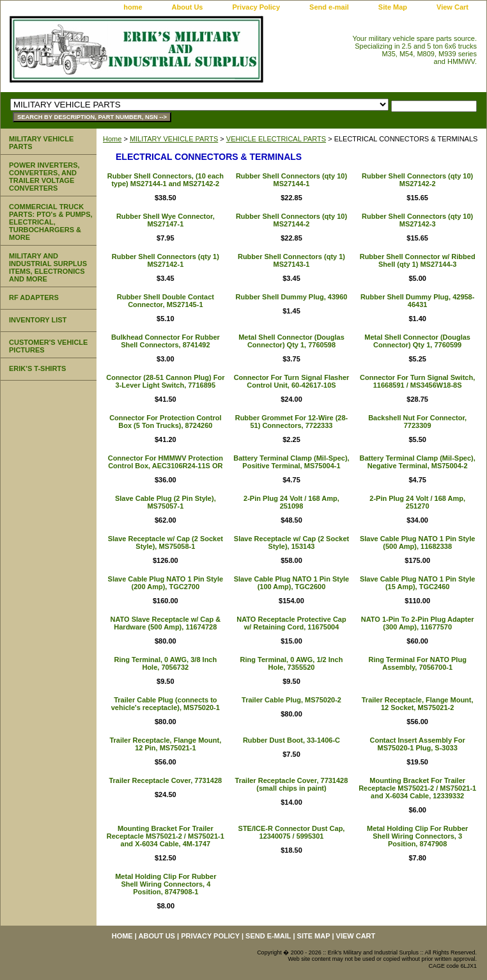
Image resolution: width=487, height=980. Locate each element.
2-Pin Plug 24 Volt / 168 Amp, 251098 (291, 502)
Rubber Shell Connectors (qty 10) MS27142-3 (417, 220)
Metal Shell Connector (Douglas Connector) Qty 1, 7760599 (417, 341)
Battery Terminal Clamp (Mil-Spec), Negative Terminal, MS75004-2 (417, 462)
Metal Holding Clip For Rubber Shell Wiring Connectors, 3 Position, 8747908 (417, 836)
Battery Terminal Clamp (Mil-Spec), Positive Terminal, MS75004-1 (291, 462)
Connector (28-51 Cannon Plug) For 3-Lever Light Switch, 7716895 (165, 381)
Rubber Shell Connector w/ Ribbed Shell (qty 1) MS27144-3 (418, 260)
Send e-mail (329, 7)
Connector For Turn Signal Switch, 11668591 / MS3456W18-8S (417, 381)
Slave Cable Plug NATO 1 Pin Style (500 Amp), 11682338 (418, 542)
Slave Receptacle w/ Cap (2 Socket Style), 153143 (291, 542)
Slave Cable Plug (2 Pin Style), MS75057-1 (166, 502)
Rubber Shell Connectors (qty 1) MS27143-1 (291, 260)
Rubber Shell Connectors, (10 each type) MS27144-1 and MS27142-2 (166, 180)
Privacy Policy (256, 7)
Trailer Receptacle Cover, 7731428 (165, 780)
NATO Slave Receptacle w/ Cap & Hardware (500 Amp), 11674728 (166, 623)
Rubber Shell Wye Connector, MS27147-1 (166, 220)
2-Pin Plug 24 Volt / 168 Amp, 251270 (417, 502)
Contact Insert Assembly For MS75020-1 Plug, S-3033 (417, 744)
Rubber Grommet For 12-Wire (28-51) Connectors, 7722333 (292, 422)
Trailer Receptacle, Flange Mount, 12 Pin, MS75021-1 (165, 744)
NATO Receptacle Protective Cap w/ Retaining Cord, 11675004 (291, 623)
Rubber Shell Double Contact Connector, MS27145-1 (166, 301)
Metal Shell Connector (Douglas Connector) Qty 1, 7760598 (291, 341)
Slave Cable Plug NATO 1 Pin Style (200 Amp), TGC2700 (166, 583)
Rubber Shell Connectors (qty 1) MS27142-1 (166, 260)
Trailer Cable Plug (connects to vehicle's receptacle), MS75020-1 (166, 704)
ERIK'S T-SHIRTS (37, 368)
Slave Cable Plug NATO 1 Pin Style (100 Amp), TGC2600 (292, 583)
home (133, 7)
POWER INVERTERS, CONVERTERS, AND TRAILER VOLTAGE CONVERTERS (44, 177)
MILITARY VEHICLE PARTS (174, 139)
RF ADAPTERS (34, 297)
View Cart (452, 7)
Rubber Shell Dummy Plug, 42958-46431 (418, 301)
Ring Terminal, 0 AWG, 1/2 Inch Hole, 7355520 (292, 663)
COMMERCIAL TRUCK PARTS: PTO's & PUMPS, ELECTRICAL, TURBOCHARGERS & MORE (51, 222)
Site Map (393, 7)
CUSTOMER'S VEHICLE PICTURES (48, 346)
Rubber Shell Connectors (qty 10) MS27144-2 (291, 220)
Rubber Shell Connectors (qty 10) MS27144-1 (291, 180)
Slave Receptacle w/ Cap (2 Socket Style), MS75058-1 (166, 542)
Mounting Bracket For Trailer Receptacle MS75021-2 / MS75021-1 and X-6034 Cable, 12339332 (417, 788)
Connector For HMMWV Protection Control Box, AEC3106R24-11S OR (166, 462)
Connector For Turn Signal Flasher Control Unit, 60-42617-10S (292, 381)
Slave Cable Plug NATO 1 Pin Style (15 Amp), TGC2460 (418, 583)
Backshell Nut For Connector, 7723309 (417, 422)
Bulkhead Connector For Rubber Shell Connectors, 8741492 (166, 341)
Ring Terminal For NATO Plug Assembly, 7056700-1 (417, 663)
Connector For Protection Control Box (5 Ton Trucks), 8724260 (165, 422)
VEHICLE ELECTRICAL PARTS (276, 139)
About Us (188, 7)
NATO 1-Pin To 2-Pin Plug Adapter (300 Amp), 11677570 (418, 623)
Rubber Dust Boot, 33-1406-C (291, 740)
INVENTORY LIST (38, 320)
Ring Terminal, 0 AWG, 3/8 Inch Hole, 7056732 (165, 663)
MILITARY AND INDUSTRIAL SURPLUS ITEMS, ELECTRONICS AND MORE (48, 267)
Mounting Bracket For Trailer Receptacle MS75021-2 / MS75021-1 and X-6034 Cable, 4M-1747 (166, 836)
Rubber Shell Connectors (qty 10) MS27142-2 (417, 180)
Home (112, 139)
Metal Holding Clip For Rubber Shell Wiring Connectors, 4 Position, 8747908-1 (166, 884)
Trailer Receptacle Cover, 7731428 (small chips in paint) (292, 784)
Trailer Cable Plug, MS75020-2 (291, 700)
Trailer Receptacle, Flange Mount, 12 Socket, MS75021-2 (418, 704)
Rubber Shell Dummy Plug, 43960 (292, 297)
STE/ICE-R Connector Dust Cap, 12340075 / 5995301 (292, 832)
